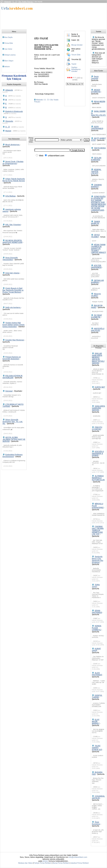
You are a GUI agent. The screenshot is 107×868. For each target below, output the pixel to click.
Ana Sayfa (8, 37)
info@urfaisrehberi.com (78, 857)
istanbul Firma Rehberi (80, 863)
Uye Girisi (8, 49)
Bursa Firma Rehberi (61, 863)
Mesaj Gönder (77, 45)
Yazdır (74, 64)
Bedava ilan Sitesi (25, 863)
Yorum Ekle (76, 55)
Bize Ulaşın (9, 61)
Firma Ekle (9, 43)
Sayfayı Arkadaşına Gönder (76, 69)
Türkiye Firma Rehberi (42, 863)
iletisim (7, 67)
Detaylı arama (10, 55)
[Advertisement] (55, 15)
